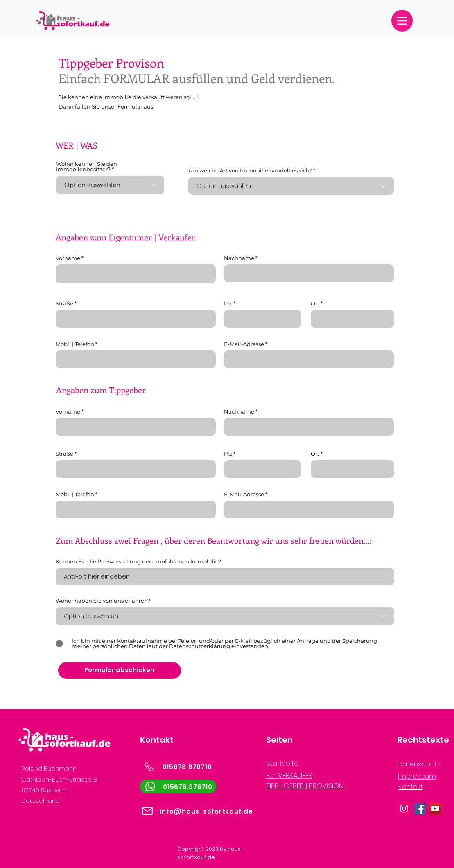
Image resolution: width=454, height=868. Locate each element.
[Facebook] (420, 809)
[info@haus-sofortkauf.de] (197, 811)
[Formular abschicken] (120, 670)
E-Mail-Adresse (244, 344)
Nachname (239, 258)
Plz (228, 304)
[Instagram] (404, 809)
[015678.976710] (178, 767)
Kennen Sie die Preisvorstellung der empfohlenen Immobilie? (138, 562)
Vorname (68, 258)
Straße (64, 304)
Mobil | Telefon (75, 344)
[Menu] (402, 21)
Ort (315, 304)
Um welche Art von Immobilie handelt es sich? (250, 171)
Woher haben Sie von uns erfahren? (103, 601)
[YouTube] (435, 809)
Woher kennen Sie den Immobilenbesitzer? (87, 167)
